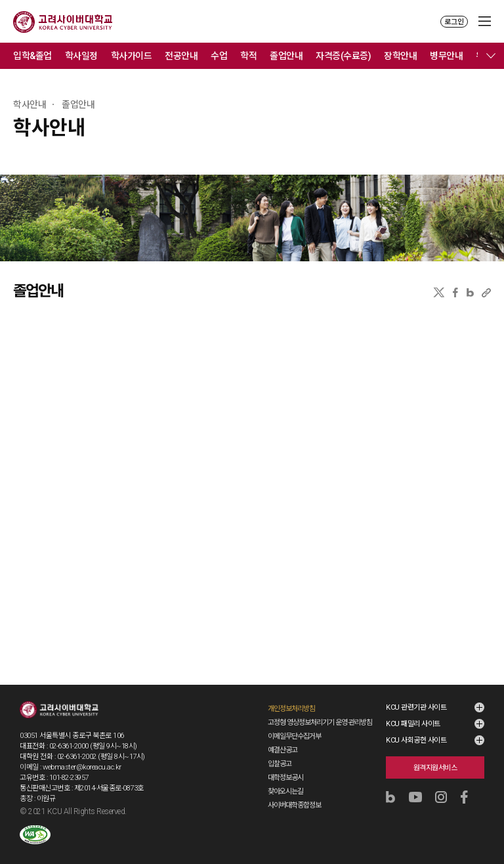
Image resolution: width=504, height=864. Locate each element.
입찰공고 (280, 764)
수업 (219, 56)
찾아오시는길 (285, 791)
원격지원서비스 (435, 768)
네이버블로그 (470, 292)
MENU (485, 21)
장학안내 (400, 56)
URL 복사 (486, 292)
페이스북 (455, 292)
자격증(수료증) (343, 56)
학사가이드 (132, 56)
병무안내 (446, 56)
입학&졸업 (32, 56)
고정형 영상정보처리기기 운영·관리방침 (320, 723)
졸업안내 (286, 56)
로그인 (454, 22)
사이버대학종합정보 (294, 805)
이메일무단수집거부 (294, 736)
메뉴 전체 (491, 56)
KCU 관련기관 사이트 (416, 707)
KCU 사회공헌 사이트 (416, 740)
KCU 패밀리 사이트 (413, 724)
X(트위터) (439, 292)
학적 (248, 56)
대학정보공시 (285, 778)
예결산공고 (283, 750)
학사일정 (81, 56)
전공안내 (181, 56)
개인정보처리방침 (291, 709)
